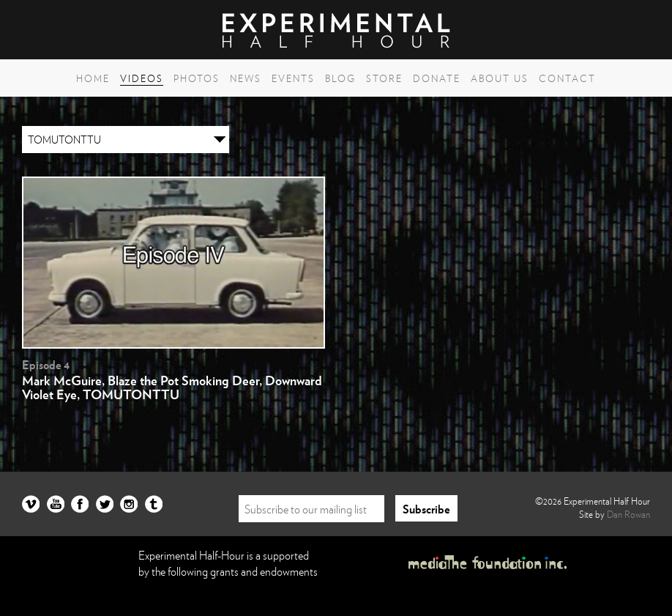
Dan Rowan (628, 514)
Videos (142, 78)
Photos (197, 78)
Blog (340, 78)
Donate (437, 78)
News (246, 78)
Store (384, 78)
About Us (500, 78)
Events (293, 78)
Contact (567, 78)
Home (93, 78)
